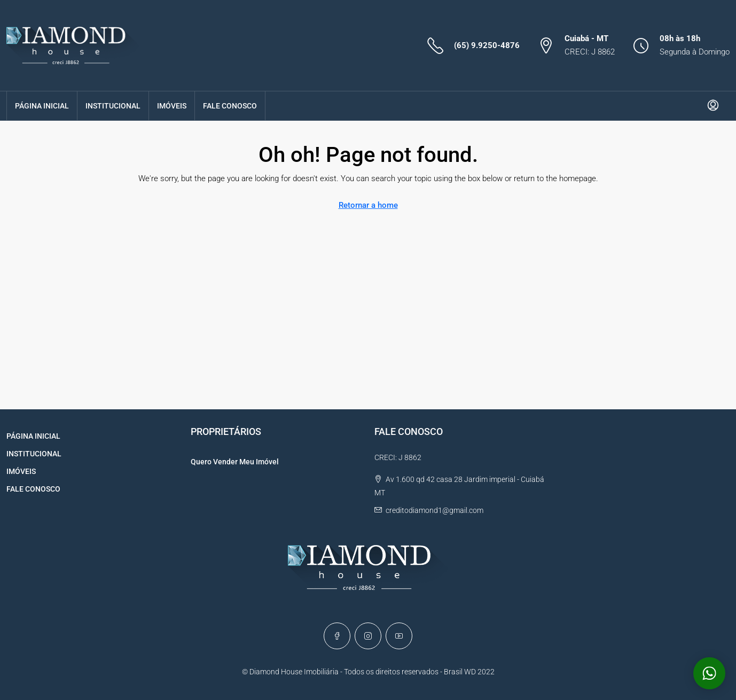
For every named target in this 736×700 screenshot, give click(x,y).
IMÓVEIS (172, 106)
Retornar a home (368, 205)
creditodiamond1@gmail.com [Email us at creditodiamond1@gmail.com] (434, 510)
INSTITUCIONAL (113, 106)
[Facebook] (337, 636)
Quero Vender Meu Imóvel (235, 462)
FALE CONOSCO (230, 106)
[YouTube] (399, 636)
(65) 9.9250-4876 (487, 45)
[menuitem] (713, 106)
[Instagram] (368, 636)
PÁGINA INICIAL (42, 106)
